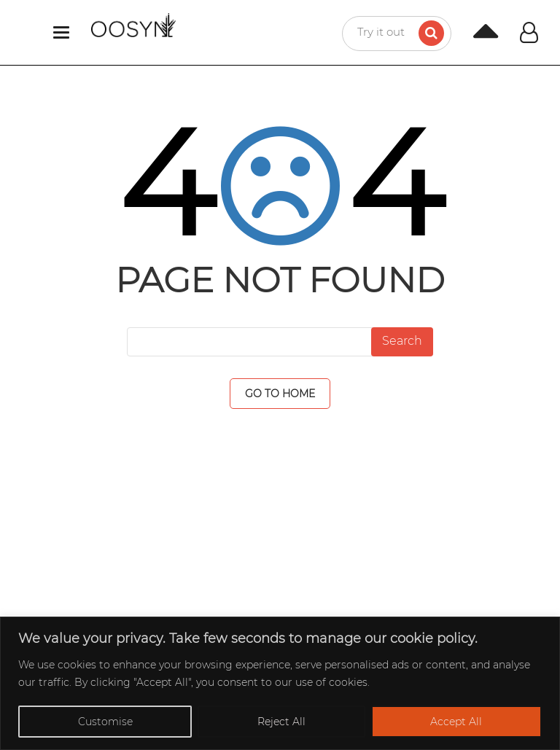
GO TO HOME (280, 394)
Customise (105, 722)
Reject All (281, 722)
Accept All (456, 722)
